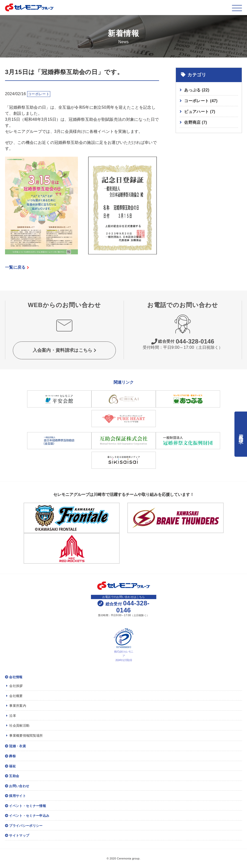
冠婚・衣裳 (15, 746)
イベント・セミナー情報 (26, 806)
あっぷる (197, 90)
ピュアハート (200, 112)
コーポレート (201, 101)
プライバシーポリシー (24, 826)
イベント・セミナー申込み (27, 816)
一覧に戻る (17, 267)
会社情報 (14, 677)
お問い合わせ (17, 786)
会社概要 (15, 696)
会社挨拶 (15, 686)
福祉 (10, 766)
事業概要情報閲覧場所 (25, 736)
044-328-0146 (183, 341)
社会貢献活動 (18, 726)
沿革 (11, 716)
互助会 (12, 776)
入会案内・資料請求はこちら (65, 350)
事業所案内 (16, 706)
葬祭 (10, 756)
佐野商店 (196, 122)
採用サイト (15, 796)
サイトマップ (17, 835)
